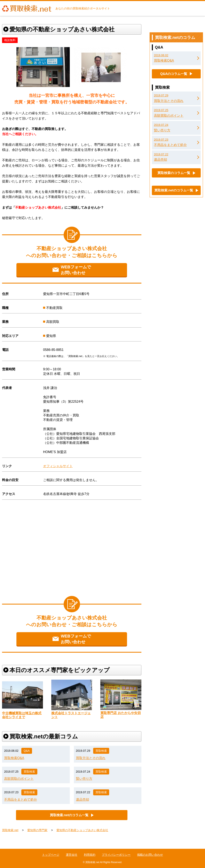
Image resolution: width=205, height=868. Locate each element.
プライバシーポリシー (116, 855)
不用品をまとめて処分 (21, 800)
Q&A (27, 751)
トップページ (51, 855)
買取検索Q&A (14, 758)
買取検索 (101, 751)
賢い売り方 (84, 779)
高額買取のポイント (19, 779)
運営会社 (72, 855)
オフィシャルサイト (58, 466)
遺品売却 (82, 800)
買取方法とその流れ (91, 758)
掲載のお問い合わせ (150, 855)
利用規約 (90, 855)
